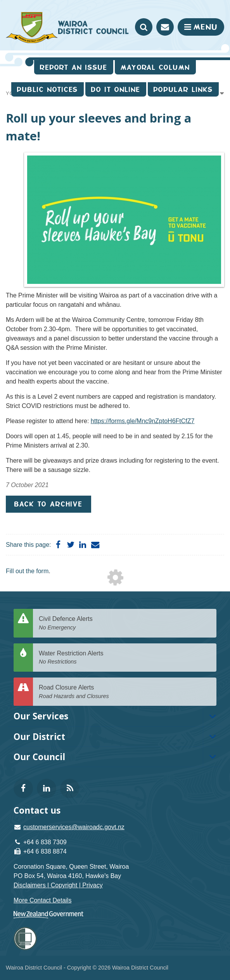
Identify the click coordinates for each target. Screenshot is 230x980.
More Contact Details (42, 900)
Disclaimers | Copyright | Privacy (58, 885)
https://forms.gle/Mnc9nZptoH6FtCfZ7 (143, 421)
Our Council (39, 757)
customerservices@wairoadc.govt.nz (74, 827)
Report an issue (74, 67)
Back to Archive (48, 504)
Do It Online (116, 89)
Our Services (41, 716)
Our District (39, 737)
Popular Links (183, 89)
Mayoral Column (155, 67)
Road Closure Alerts (125, 692)
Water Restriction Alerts (125, 658)
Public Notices (48, 89)
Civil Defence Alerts (125, 623)
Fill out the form (27, 571)
